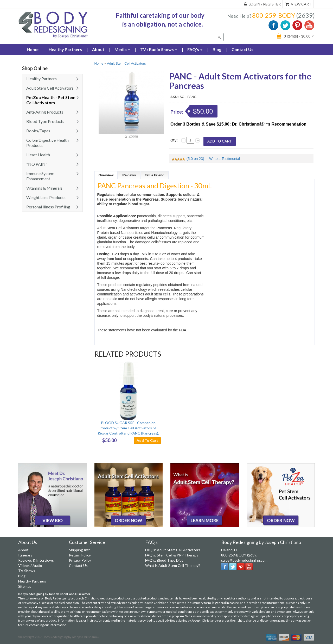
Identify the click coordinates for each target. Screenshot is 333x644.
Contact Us (242, 49)
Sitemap (25, 586)
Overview (106, 175)
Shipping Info (80, 550)
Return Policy (80, 555)
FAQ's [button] (195, 49)
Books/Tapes (38, 131)
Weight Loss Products (46, 197)
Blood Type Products (45, 121)
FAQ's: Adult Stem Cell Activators (173, 550)
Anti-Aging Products (45, 112)
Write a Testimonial (225, 159)
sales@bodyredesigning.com (244, 560)
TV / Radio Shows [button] (159, 49)
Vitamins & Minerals (44, 188)
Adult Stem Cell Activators (50, 88)
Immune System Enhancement (40, 176)
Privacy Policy (80, 560)
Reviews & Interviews (36, 560)
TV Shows (27, 571)
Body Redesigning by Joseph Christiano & (71, 637)
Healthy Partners (65, 49)
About (98, 49)
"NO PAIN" (37, 164)
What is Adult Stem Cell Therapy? (173, 565)
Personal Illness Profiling (48, 207)
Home (99, 63)
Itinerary (25, 555)
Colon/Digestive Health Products (47, 143)
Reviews (129, 175)
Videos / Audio (30, 565)
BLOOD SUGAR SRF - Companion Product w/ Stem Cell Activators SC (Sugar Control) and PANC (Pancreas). (129, 428)
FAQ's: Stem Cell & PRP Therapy (172, 555)
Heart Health (38, 155)
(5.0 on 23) (188, 159)
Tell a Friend (155, 175)
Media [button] (122, 49)
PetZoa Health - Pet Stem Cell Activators (51, 100)
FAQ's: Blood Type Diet (164, 560)
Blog (217, 49)
